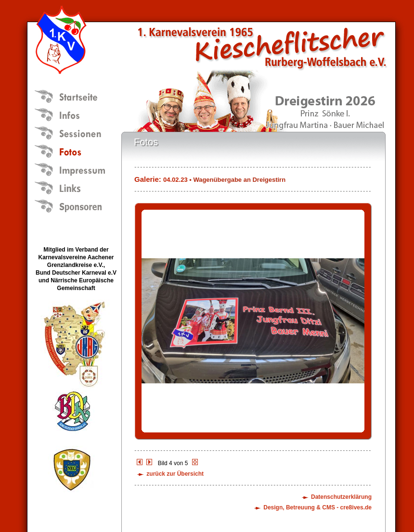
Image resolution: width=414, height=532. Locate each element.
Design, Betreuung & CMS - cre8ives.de (317, 507)
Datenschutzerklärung (341, 497)
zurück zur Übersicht (175, 474)
